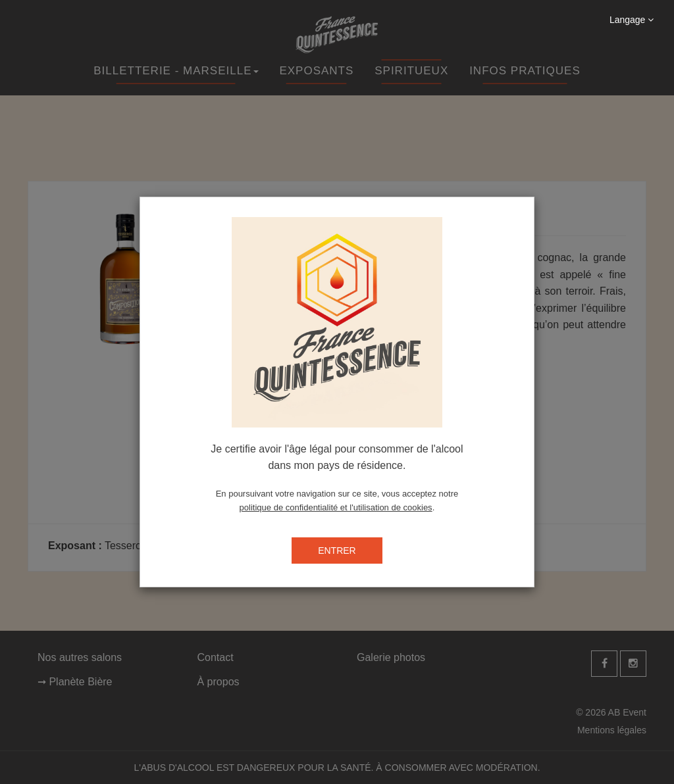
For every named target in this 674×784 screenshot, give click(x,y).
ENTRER (337, 551)
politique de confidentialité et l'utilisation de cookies (336, 507)
